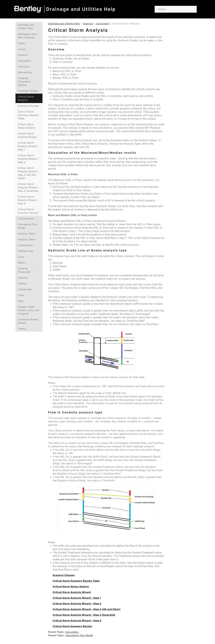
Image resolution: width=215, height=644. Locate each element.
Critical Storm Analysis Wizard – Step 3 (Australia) (28, 187)
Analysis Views (27, 239)
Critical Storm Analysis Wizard (27, 135)
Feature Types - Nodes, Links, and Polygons (29, 310)
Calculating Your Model (28, 226)
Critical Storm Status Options (27, 126)
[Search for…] (176, 9)
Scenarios (24, 67)
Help (21, 301)
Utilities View (26, 251)
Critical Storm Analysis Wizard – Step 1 (28, 146)
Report (22, 263)
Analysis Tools (26, 234)
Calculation (24, 61)
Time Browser (26, 219)
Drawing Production (24, 270)
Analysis (23, 55)
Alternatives (25, 72)
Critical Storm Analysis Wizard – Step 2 (28, 159)
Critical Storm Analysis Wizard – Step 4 (28, 200)
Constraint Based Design (28, 321)
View (21, 295)
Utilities (22, 284)
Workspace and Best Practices (27, 36)
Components (25, 245)
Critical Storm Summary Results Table (28, 115)
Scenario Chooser (28, 106)
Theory (22, 329)
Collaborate (25, 289)
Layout (22, 49)
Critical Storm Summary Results (28, 211)
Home (21, 43)
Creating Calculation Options (24, 82)
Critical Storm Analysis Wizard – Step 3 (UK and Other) (28, 173)
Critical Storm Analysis (26, 98)
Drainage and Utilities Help (26, 27)
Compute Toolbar (28, 91)
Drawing (23, 278)
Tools (21, 257)
